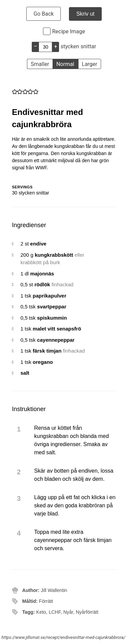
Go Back (44, 14)
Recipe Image (69, 31)
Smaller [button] (40, 64)
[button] (15, 92)
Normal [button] (65, 64)
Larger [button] (90, 64)
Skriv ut (85, 14)
